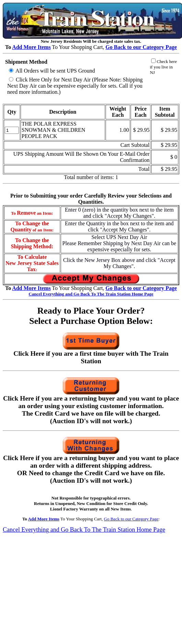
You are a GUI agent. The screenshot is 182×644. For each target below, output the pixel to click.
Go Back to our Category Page (131, 519)
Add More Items (31, 47)
